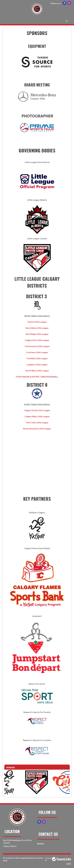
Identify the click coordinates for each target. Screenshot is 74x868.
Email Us (41, 843)
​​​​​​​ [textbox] (37, 57)
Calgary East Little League (37, 340)
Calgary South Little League (37, 410)
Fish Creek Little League (37, 422)
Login (69, 863)
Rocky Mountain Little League (37, 429)
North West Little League (37, 371)
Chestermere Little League (37, 346)
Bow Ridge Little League (37, 334)
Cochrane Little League (37, 352)
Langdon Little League (37, 364)
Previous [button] (9, 781)
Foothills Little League (37, 358)
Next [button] (65, 781)
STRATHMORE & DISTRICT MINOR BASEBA (36, 377)
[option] (37, 782)
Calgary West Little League (37, 416)
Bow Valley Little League (37, 328)
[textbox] (37, 36)
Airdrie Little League (37, 322)
